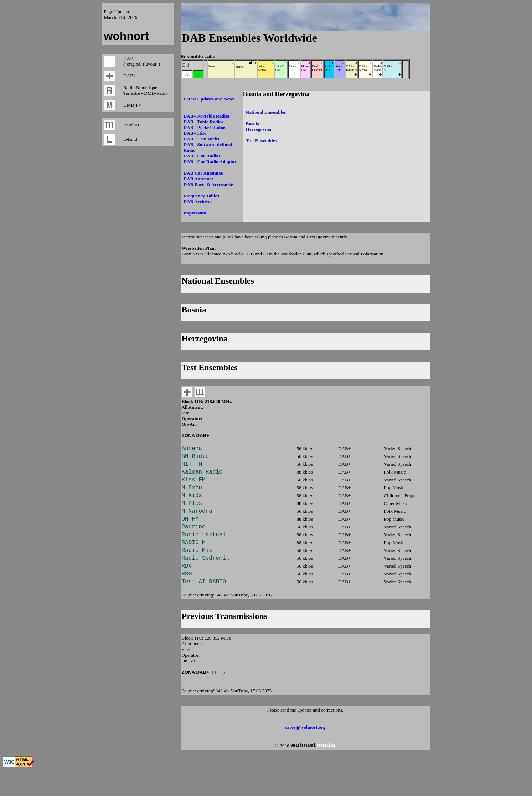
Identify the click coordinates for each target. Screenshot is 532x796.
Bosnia (253, 123)
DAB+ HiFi (195, 133)
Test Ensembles (261, 141)
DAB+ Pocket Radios (205, 127)
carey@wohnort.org (305, 753)
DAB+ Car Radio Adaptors (211, 162)
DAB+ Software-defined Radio (208, 147)
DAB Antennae (199, 179)
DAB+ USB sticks (201, 139)
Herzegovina (259, 129)
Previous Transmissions (225, 642)
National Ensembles (266, 112)
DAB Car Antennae (203, 173)
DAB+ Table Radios (204, 122)
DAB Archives (198, 201)
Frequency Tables (201, 196)
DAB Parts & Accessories (209, 184)
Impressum (195, 213)
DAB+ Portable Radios (207, 116)
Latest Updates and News (209, 99)
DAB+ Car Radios (202, 156)
